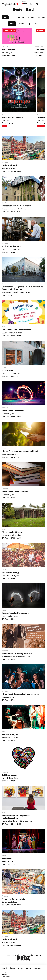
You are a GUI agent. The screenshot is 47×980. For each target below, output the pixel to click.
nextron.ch (38, 968)
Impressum (6, 977)
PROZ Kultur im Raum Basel (32, 955)
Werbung (5, 975)
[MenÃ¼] (43, 4)
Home (4, 972)
